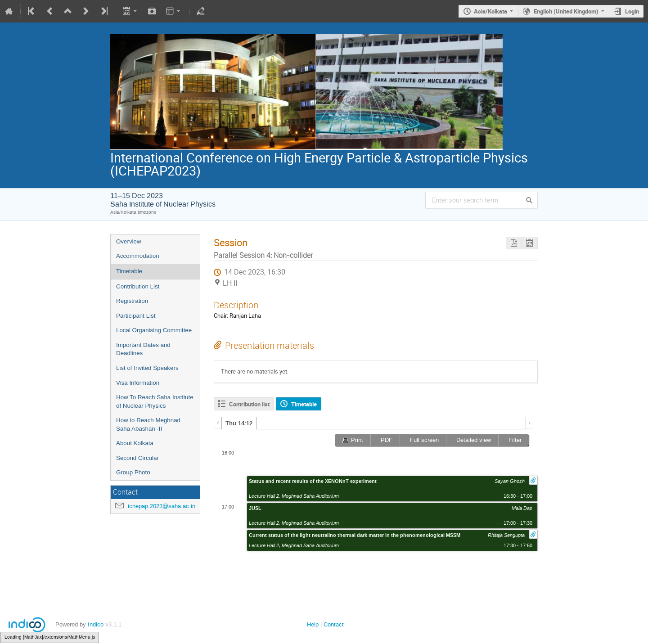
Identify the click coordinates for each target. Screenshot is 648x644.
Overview (129, 241)
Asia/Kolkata (490, 11)
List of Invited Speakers (147, 368)
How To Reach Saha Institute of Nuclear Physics (155, 401)
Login (632, 11)
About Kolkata (135, 443)
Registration (132, 301)
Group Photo (133, 472)
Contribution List (138, 286)
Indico (96, 624)
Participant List (136, 316)
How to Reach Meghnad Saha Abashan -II (148, 424)
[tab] (239, 423)
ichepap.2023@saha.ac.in (162, 506)
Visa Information (138, 383)
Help (313, 624)
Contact (334, 624)
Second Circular (137, 458)
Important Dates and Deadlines (143, 349)
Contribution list (249, 404)
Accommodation (138, 256)
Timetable (129, 271)
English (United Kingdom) (566, 11)
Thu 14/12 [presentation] (239, 423)
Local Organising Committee (154, 330)
